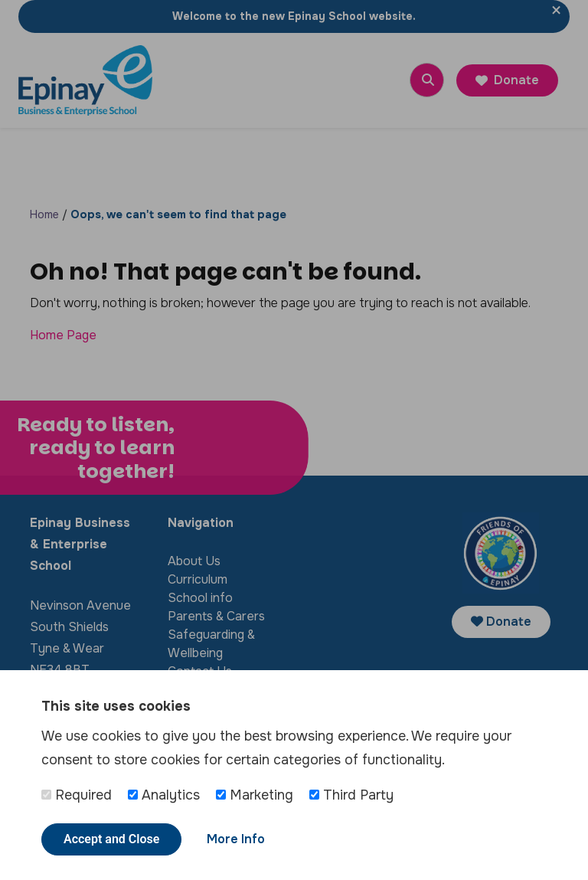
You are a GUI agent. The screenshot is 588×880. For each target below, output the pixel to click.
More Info (236, 839)
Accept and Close (111, 839)
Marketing (255, 795)
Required (77, 795)
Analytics (164, 795)
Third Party (351, 795)
